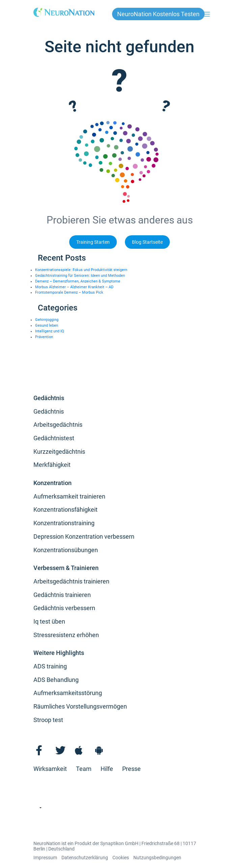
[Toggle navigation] (207, 14)
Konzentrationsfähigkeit (65, 510)
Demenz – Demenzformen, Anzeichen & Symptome (78, 281)
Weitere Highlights (59, 653)
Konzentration (52, 483)
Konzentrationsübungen (66, 550)
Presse (131, 769)
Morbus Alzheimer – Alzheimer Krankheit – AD (74, 287)
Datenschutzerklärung (85, 858)
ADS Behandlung (56, 680)
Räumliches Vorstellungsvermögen (80, 706)
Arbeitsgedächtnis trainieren (71, 581)
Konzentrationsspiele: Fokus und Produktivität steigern (81, 270)
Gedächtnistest (54, 438)
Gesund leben (47, 325)
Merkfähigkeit (52, 465)
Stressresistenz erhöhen (66, 635)
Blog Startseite (147, 242)
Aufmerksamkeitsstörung (68, 693)
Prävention (44, 337)
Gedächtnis (49, 398)
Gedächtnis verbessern (64, 608)
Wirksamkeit (50, 769)
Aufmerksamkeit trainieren (69, 496)
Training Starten (93, 242)
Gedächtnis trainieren (62, 595)
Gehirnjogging (47, 320)
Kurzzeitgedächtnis (59, 452)
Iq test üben (49, 621)
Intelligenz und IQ (50, 331)
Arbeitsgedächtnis (58, 425)
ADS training (50, 666)
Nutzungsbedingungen (157, 858)
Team (84, 769)
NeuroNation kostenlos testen (158, 14)
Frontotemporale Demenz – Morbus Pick (69, 292)
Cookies (121, 858)
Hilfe (107, 769)
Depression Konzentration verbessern (84, 536)
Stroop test (48, 720)
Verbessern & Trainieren (66, 568)
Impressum (45, 858)
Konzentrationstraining (64, 523)
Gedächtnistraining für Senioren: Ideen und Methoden (80, 276)
